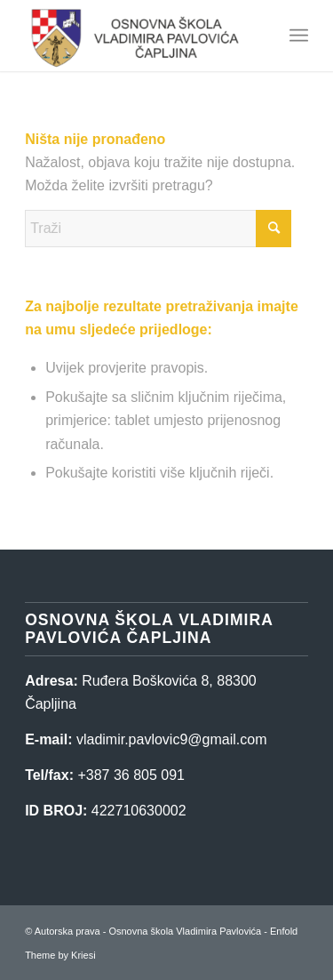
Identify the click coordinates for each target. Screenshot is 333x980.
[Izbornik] (299, 36)
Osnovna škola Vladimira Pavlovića (185, 931)
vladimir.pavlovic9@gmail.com (172, 739)
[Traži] (158, 229)
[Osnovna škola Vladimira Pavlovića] (138, 36)
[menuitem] (299, 36)
